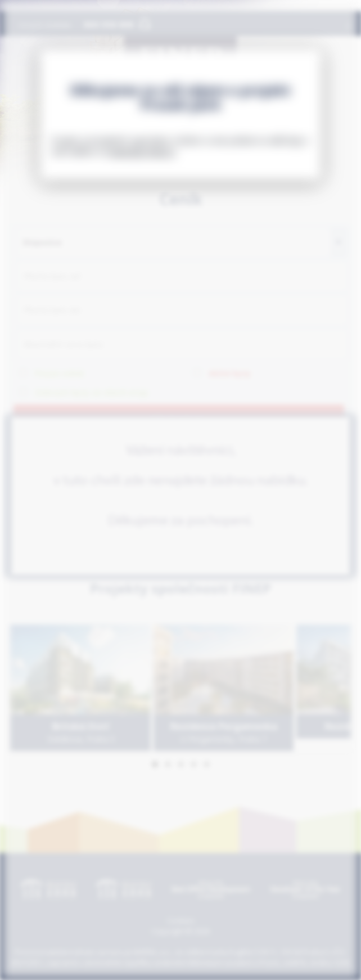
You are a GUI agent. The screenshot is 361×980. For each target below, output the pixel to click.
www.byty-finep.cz (143, 152)
